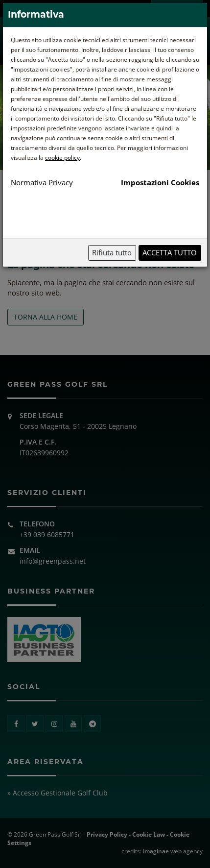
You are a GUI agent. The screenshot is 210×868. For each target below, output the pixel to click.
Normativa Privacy (42, 182)
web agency (173, 851)
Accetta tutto (170, 252)
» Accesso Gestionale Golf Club (58, 793)
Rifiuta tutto (112, 252)
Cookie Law (149, 834)
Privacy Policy (107, 834)
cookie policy (62, 158)
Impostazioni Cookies (160, 182)
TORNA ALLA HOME (46, 317)
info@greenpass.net (53, 561)
